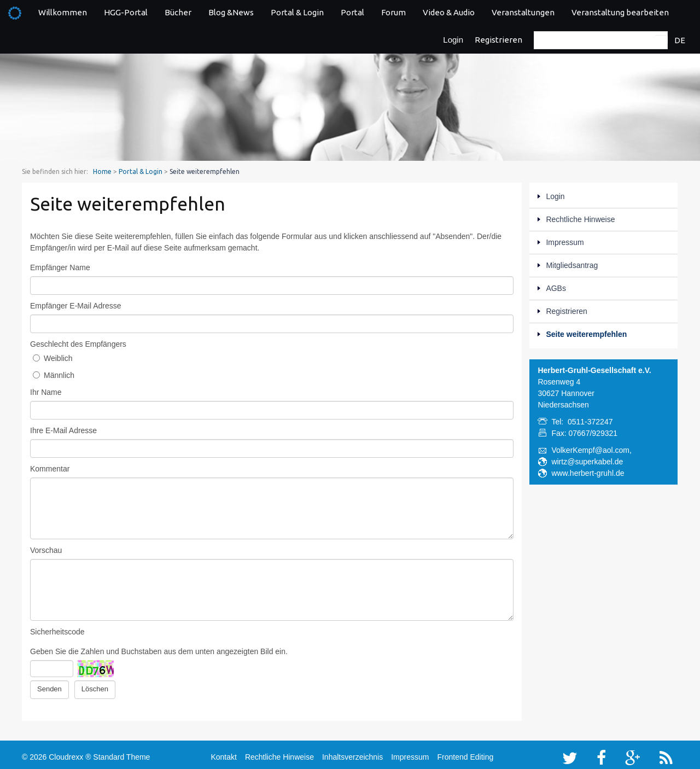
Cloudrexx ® (70, 754)
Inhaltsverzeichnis (352, 754)
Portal (352, 12)
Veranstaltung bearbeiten (620, 12)
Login (453, 40)
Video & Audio (449, 12)
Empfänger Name (60, 267)
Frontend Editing (465, 754)
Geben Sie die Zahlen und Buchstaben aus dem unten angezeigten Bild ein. (159, 651)
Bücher (178, 12)
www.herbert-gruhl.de (588, 473)
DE (680, 40)
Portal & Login (297, 12)
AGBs (556, 288)
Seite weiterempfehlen (586, 334)
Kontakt (223, 754)
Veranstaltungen (523, 12)
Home (102, 171)
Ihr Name (46, 392)
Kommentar (50, 469)
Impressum (565, 242)
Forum (393, 12)
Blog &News (231, 12)
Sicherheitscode (57, 632)
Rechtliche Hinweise (580, 219)
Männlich (54, 375)
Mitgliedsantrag (572, 265)
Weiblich (53, 358)
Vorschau (46, 550)
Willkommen (63, 12)
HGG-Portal (126, 12)
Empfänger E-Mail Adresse (76, 306)
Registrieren (498, 40)
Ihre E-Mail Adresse (63, 430)
